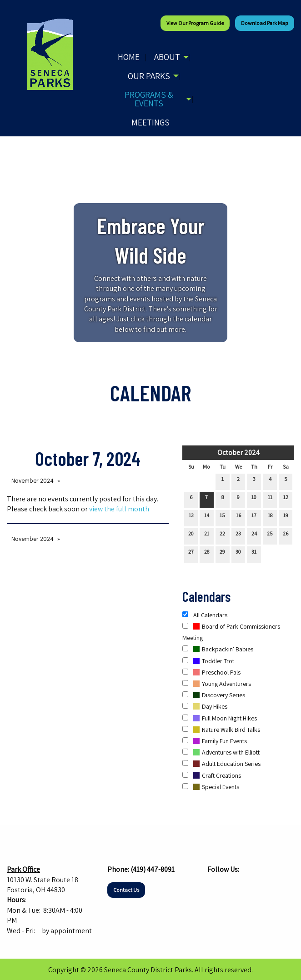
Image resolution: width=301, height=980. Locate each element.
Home (129, 57)
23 (238, 535)
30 (238, 554)
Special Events (211, 787)
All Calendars (205, 615)
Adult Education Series (221, 764)
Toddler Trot (208, 661)
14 (207, 517)
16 (238, 517)
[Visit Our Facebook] (215, 887)
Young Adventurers (217, 684)
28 (207, 554)
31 (254, 554)
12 (286, 499)
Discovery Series (214, 695)
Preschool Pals (211, 672)
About (167, 57)
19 (286, 517)
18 (270, 517)
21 (207, 535)
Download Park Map (265, 23)
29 (222, 554)
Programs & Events (149, 99)
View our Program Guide (195, 23)
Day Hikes (205, 706)
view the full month (119, 509)
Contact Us (126, 890)
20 (191, 535)
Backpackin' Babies (218, 649)
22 (222, 535)
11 (270, 499)
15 (222, 517)
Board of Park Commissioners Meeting (231, 632)
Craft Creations (212, 775)
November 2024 (33, 480)
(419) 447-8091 (153, 869)
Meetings (150, 122)
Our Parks (149, 76)
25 (270, 535)
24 (254, 535)
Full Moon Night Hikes (220, 718)
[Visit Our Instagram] (229, 887)
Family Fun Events (215, 741)
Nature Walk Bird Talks (221, 730)
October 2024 (238, 452)
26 (286, 535)
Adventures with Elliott (221, 752)
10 (254, 499)
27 (191, 554)
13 (191, 517)
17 (254, 517)
